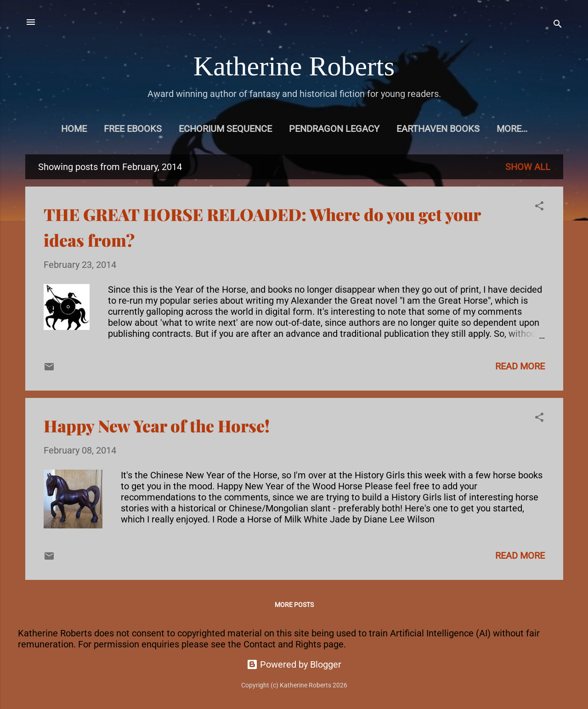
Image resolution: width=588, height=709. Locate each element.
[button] (539, 207)
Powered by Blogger (294, 664)
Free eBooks (133, 129)
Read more (520, 366)
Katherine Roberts (294, 66)
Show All (528, 167)
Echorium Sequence (225, 129)
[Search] (558, 25)
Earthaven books (438, 129)
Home (74, 129)
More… (512, 129)
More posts (294, 605)
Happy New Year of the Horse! (157, 425)
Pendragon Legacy (334, 129)
